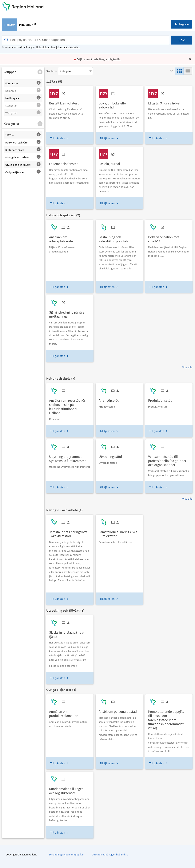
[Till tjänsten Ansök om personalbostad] (119, 710)
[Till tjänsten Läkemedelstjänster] (65, 162)
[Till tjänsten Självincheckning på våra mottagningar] (70, 313)
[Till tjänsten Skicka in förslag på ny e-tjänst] (70, 633)
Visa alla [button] (187, 367)
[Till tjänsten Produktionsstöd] (162, 399)
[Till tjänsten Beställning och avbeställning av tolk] (119, 238)
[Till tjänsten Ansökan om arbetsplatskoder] (70, 238)
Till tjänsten (58, 138)
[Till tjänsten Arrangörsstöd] (110, 399)
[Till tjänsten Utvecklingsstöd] (112, 455)
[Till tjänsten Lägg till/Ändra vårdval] (166, 102)
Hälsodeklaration (46, 47)
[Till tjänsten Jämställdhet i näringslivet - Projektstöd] (119, 533)
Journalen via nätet (68, 47)
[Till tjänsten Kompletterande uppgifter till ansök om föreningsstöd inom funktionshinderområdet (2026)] (169, 718)
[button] (40, 72)
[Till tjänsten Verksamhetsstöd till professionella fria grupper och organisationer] (169, 459)
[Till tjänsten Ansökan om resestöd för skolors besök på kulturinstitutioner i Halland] (70, 405)
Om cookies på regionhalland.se (110, 854)
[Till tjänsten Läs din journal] (111, 162)
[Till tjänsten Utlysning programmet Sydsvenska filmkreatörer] (70, 457)
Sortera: (52, 71)
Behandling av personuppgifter (66, 854)
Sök (181, 40)
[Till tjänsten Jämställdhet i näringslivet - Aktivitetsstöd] (70, 533)
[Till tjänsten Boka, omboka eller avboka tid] (119, 104)
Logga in (182, 24)
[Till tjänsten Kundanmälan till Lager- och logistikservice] (70, 789)
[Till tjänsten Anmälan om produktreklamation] (70, 712)
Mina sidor (28, 25)
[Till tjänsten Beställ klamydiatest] (65, 102)
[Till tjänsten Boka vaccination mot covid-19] (169, 238)
